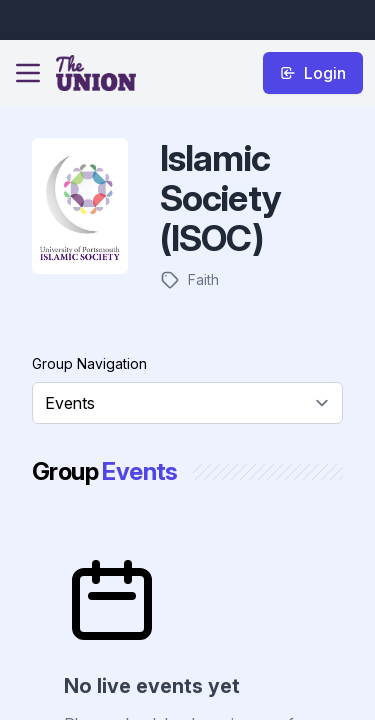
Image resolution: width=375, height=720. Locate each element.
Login (313, 73)
